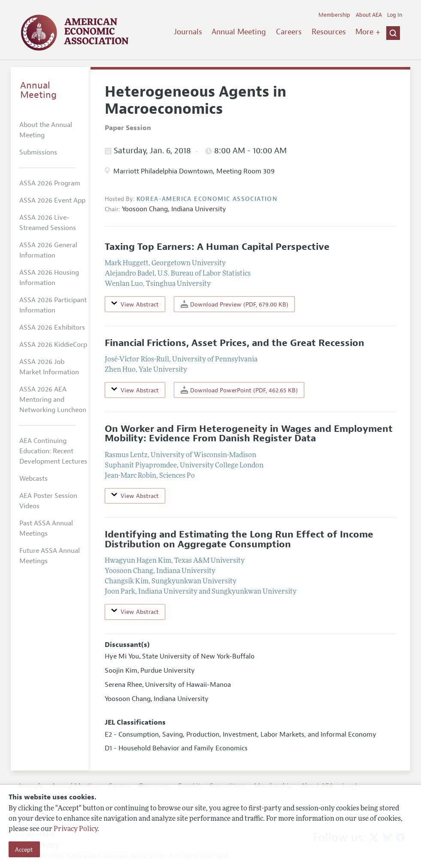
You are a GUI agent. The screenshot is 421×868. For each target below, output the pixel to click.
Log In (395, 15)
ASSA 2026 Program (50, 183)
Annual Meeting (239, 32)
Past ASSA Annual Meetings (46, 528)
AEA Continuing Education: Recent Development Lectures (53, 451)
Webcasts (33, 479)
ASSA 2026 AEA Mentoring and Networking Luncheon (53, 400)
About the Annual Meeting (46, 130)
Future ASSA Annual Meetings (50, 556)
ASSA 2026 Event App (52, 200)
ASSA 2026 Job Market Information (49, 367)
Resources (329, 32)
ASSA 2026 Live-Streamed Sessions (48, 223)
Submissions (38, 152)
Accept (24, 850)
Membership (334, 15)
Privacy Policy (76, 829)
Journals (188, 32)
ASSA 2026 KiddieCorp (53, 345)
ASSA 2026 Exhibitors (52, 328)
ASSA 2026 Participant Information (53, 305)
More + (368, 32)
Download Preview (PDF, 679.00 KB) (235, 304)
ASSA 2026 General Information (48, 250)
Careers (289, 32)
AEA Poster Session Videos (48, 501)
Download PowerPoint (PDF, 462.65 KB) (239, 390)
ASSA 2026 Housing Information (49, 278)
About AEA (369, 15)
